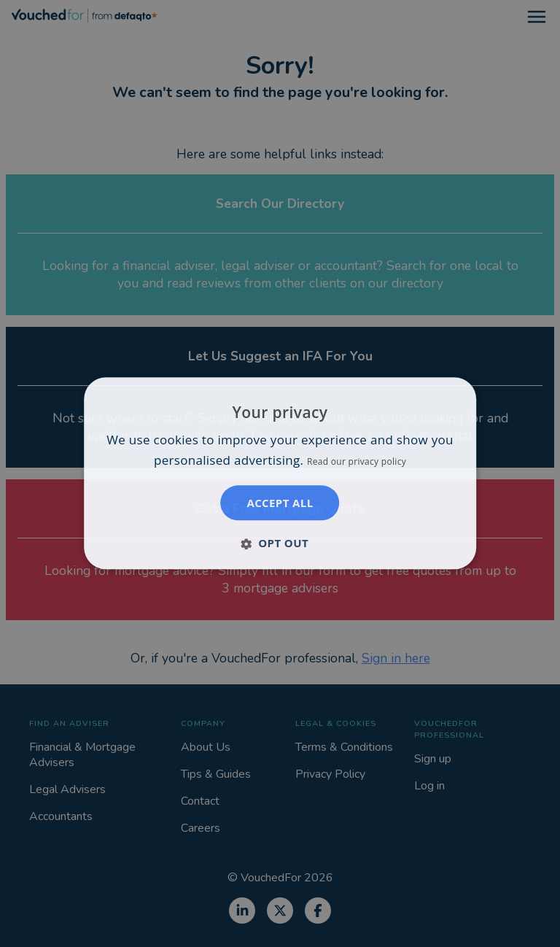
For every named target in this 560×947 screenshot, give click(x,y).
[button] (280, 544)
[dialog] (280, 473)
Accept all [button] (280, 503)
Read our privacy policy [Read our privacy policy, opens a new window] (357, 462)
